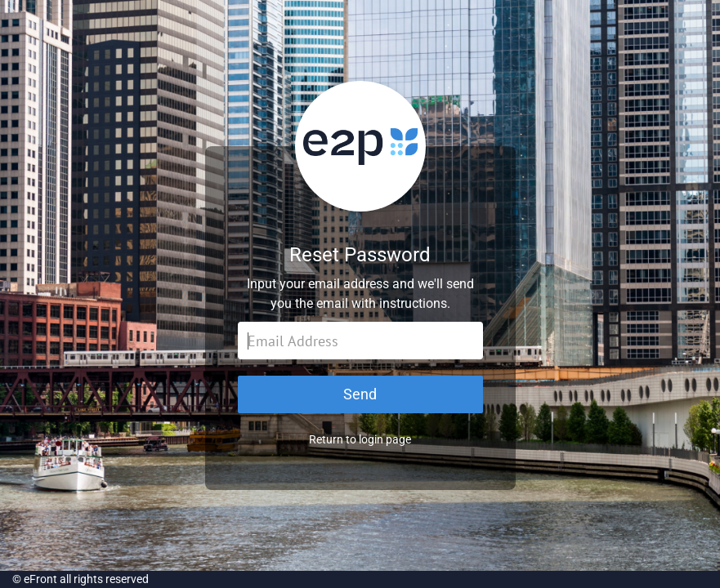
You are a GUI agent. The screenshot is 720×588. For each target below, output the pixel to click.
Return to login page (360, 439)
